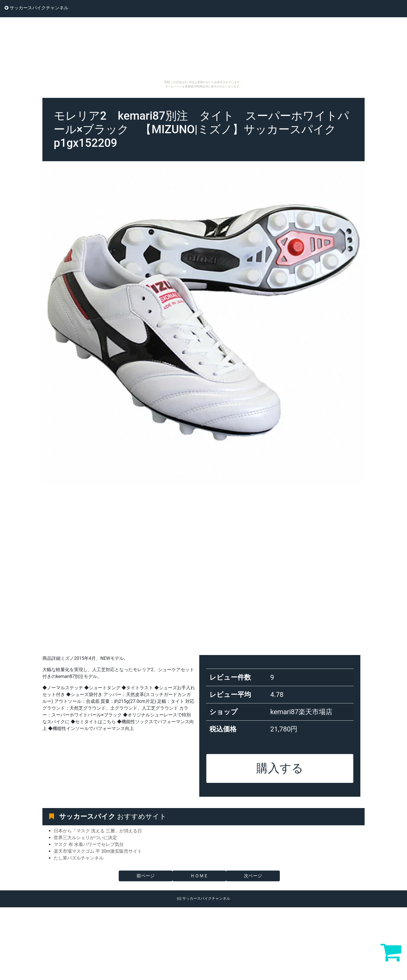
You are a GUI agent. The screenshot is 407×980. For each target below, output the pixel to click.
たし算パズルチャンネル (79, 858)
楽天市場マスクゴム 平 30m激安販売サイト (98, 851)
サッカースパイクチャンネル (36, 8)
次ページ (253, 876)
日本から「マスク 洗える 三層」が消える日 (98, 831)
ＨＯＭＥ (199, 876)
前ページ (146, 876)
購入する (280, 768)
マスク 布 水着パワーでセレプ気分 (89, 844)
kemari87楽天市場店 (301, 712)
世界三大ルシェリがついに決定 (85, 838)
